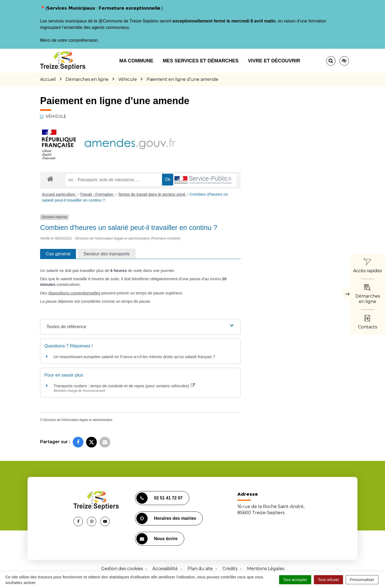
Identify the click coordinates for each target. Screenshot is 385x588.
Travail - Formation (97, 194)
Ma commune (136, 61)
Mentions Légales (266, 569)
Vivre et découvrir (274, 61)
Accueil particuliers (59, 194)
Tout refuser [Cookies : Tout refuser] (328, 580)
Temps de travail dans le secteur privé (152, 194)
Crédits (230, 569)
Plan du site (200, 569)
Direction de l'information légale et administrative (78, 420)
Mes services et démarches (201, 61)
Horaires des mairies (166, 518)
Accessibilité (165, 569)
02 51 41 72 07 (159, 498)
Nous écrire (157, 539)
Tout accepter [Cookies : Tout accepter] (295, 580)
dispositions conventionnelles (74, 293)
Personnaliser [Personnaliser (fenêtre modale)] (362, 580)
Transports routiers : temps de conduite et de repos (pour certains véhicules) (124, 386)
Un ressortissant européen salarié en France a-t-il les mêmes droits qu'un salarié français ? (134, 357)
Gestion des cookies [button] (122, 569)
